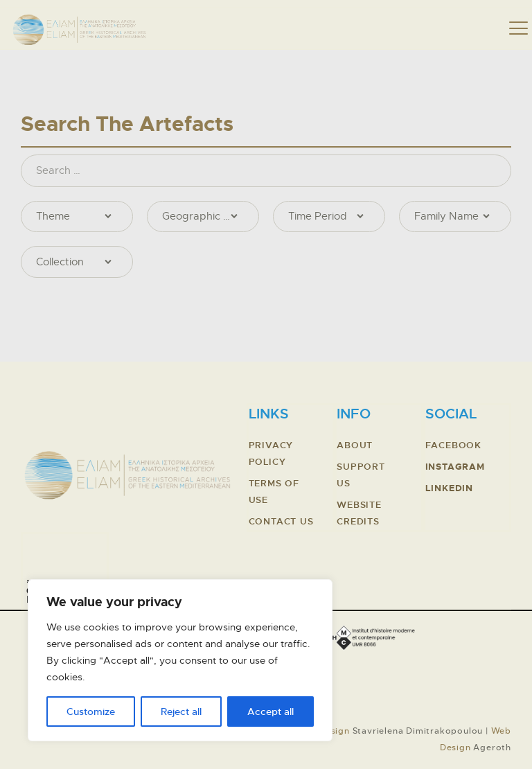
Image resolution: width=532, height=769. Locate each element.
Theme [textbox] (53, 216)
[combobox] (77, 217)
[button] (518, 29)
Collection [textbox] (60, 262)
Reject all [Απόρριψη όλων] (181, 711)
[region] (180, 660)
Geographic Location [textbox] (198, 216)
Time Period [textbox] (318, 216)
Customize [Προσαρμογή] (91, 711)
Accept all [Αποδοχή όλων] (271, 711)
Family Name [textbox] (446, 216)
